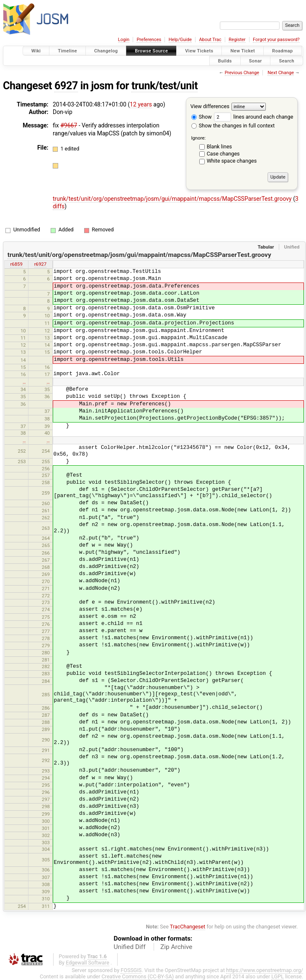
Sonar (256, 61)
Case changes (223, 154)
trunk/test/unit (165, 86)
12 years (141, 104)
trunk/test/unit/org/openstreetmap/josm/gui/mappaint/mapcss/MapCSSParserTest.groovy (173, 199)
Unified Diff (130, 947)
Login (124, 40)
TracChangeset (188, 927)
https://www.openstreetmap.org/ (265, 970)
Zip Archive (176, 947)
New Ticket (243, 51)
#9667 (69, 125)
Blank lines (219, 146)
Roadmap (283, 51)
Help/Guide (180, 40)
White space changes (232, 161)
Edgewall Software (87, 963)
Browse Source (151, 51)
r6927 (40, 264)
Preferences (149, 40)
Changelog (106, 51)
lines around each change (253, 117)
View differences (210, 106)
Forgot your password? (276, 40)
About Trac (210, 40)
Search (287, 61)
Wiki (36, 51)
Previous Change (242, 73)
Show (202, 117)
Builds (225, 61)
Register (237, 40)
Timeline (67, 51)
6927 (66, 86)
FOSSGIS (131, 970)
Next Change (281, 73)
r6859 (16, 264)
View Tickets (199, 51)
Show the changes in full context (233, 126)
